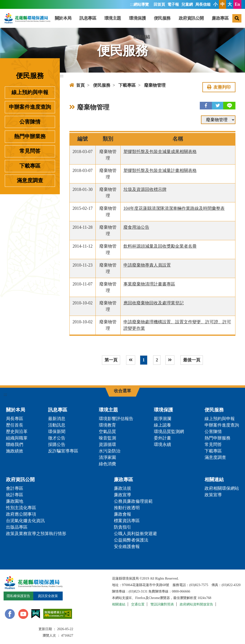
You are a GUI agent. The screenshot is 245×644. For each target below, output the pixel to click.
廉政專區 (220, 18)
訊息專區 (88, 18)
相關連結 (142, 37)
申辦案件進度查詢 (30, 107)
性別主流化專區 (21, 508)
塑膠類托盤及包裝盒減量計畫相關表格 (160, 171)
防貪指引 (122, 527)
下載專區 (30, 166)
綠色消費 (107, 464)
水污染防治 (110, 451)
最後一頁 (192, 360)
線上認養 (162, 425)
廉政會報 (122, 514)
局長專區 (15, 419)
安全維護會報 (127, 547)
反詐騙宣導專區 (63, 451)
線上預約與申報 (30, 92)
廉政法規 (122, 488)
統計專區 (15, 495)
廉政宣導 (122, 495)
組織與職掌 (17, 438)
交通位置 (138, 604)
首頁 (77, 85)
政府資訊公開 (191, 18)
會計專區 (15, 488)
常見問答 (30, 151)
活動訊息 (57, 425)
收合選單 (122, 391)
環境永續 (162, 445)
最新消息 (57, 419)
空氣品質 (107, 432)
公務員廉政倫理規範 (133, 501)
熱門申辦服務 (217, 438)
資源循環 (107, 445)
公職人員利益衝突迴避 (135, 534)
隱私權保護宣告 (18, 596)
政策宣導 (213, 495)
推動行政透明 (127, 508)
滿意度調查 (30, 181)
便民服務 (162, 18)
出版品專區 (17, 527)
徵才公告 (57, 438)
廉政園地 (15, 501)
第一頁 (111, 360)
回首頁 (159, 5)
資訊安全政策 (48, 596)
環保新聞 (57, 432)
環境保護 (137, 18)
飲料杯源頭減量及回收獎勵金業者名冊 (160, 246)
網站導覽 (141, 5)
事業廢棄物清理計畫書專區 (149, 284)
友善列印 (219, 87)
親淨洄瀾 (162, 419)
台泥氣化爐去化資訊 (25, 521)
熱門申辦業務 (30, 137)
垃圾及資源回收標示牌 (145, 189)
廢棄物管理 (155, 85)
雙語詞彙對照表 (162, 604)
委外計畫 (162, 438)
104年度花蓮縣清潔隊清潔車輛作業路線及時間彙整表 (174, 208)
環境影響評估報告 (116, 419)
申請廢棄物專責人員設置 (147, 265)
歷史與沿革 (17, 432)
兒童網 (187, 5)
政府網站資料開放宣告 (196, 604)
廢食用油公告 (136, 227)
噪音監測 (107, 438)
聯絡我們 (15, 445)
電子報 (173, 5)
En (237, 4)
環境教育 (107, 425)
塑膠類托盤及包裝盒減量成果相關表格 (160, 152)
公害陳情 (30, 122)
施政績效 (15, 451)
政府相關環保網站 (222, 488)
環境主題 (113, 18)
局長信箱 (203, 5)
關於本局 (63, 18)
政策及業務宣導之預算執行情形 (36, 534)
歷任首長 (15, 425)
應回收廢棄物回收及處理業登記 (154, 303)
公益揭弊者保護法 (131, 540)
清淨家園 (107, 457)
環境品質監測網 (169, 432)
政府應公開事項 (21, 514)
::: (132, 4)
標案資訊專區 (127, 521)
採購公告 (57, 445)
